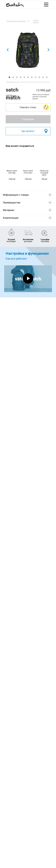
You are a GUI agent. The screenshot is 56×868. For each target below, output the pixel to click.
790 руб (44, 179)
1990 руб (12, 179)
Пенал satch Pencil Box (28, 172)
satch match (36, 22)
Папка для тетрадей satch (44, 173)
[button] (46, 107)
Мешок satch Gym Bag (12, 172)
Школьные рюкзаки (16, 21)
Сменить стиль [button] (28, 107)
